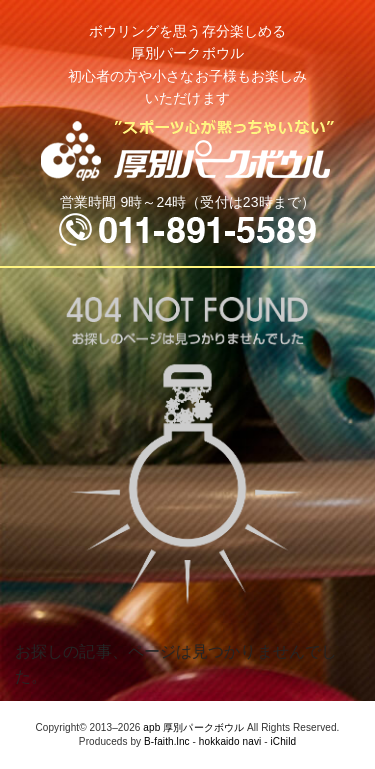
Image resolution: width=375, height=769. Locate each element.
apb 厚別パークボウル (193, 727)
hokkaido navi (230, 741)
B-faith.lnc (167, 741)
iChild (284, 741)
